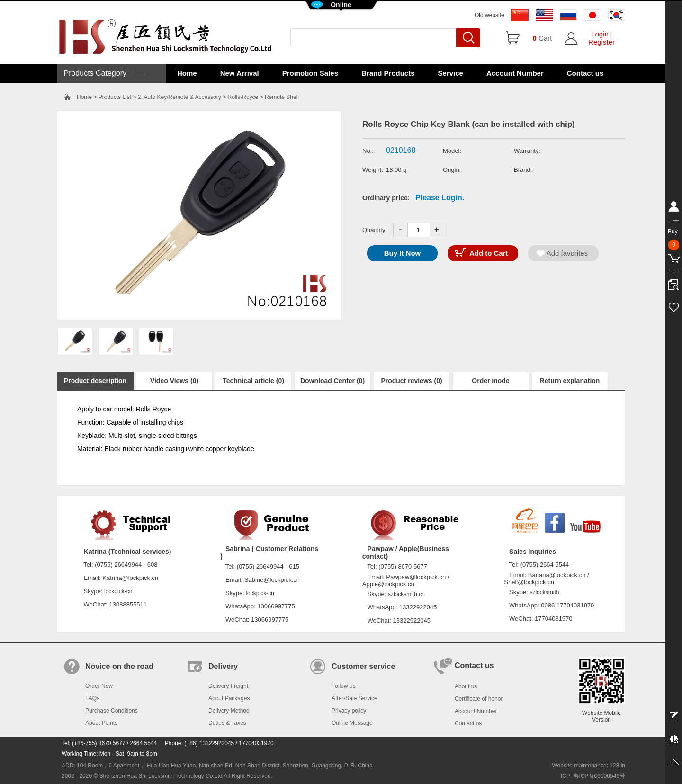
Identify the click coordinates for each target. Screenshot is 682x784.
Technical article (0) (253, 381)
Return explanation (570, 381)
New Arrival (240, 73)
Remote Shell (282, 97)
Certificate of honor (479, 699)
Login (600, 34)
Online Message (352, 723)
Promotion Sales (310, 73)
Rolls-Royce (243, 97)
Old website (489, 15)
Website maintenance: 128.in (588, 766)
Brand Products (388, 73)
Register (601, 42)
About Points (101, 723)
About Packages (229, 698)
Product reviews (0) (411, 381)
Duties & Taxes (227, 723)
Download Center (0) (332, 381)
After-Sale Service (354, 698)
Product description (95, 381)
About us (466, 686)
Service (451, 73)
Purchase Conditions (112, 711)
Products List (115, 97)
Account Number (515, 73)
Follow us (344, 686)
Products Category (104, 73)
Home (187, 73)
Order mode (490, 381)
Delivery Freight (228, 686)
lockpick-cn (118, 591)
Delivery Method (229, 711)
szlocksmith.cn (406, 594)
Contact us (585, 73)
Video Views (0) (174, 381)
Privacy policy (349, 711)
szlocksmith (544, 592)
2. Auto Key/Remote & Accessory (179, 97)
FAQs (92, 698)
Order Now (99, 686)
